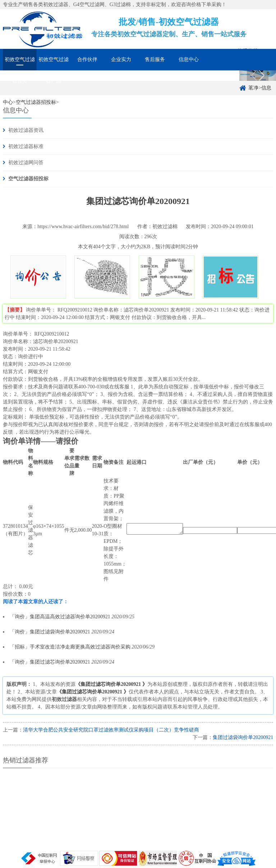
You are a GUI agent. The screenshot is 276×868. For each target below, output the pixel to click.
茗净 (253, 88)
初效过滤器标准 (26, 146)
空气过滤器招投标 (28, 179)
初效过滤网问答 (26, 163)
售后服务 (155, 59)
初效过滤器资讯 (26, 130)
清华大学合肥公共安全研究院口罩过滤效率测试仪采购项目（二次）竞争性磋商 (111, 730)
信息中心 (189, 59)
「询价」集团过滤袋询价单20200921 (50, 632)
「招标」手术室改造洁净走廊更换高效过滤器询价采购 (70, 647)
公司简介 (222, 77)
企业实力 (121, 59)
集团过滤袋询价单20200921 (243, 737)
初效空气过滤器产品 (54, 64)
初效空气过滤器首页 (20, 64)
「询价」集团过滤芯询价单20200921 (51, 662)
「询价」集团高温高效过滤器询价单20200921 (60, 617)
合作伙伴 (87, 59)
